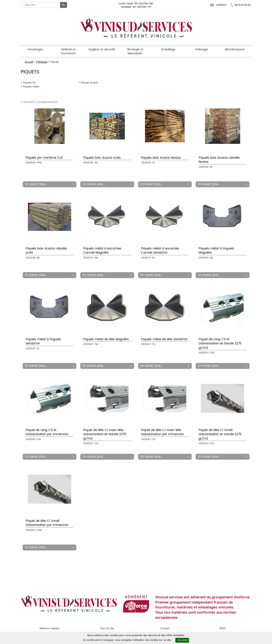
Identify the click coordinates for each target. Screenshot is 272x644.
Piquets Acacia (89, 83)
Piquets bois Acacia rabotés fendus (219, 160)
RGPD (223, 629)
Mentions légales (50, 629)
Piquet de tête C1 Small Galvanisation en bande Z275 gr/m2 (220, 434)
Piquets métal (31, 87)
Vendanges (35, 49)
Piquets (55, 62)
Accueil (29, 62)
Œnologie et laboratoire (135, 51)
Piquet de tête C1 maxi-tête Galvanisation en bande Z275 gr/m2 (105, 434)
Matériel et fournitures (68, 51)
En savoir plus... (36, 184)
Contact (221, 5)
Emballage (168, 49)
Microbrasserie (235, 49)
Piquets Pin (29, 83)
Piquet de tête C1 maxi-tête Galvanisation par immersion (162, 432)
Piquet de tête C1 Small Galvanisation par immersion (47, 523)
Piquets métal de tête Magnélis (106, 339)
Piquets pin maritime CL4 (44, 158)
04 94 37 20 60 (243, 5)
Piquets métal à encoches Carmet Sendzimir (160, 251)
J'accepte (182, 640)
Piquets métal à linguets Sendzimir (43, 341)
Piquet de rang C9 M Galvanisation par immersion (47, 432)
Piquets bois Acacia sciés (102, 158)
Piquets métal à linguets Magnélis (216, 251)
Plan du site (107, 629)
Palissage (202, 49)
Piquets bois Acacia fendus (161, 158)
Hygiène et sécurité (102, 49)
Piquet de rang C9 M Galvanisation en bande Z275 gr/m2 (220, 344)
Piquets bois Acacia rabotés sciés (46, 251)
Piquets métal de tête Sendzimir (164, 339)
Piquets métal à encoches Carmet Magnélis (102, 251)
